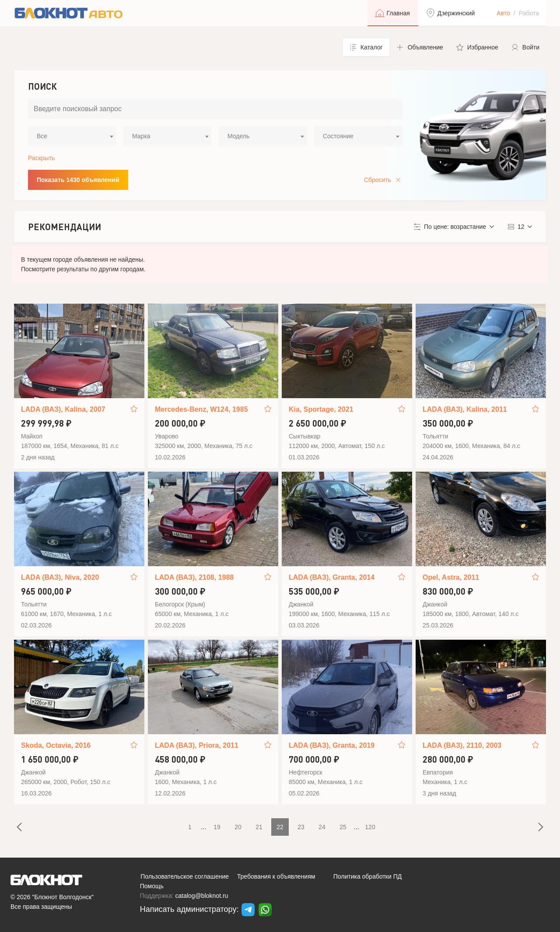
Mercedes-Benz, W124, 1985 (201, 409)
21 (259, 827)
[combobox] (72, 136)
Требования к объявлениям (276, 876)
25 (343, 827)
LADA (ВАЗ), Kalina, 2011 (465, 409)
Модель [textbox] (238, 136)
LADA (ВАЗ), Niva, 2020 (60, 577)
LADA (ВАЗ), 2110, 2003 (462, 745)
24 (322, 827)
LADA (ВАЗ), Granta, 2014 (332, 577)
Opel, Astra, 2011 (451, 577)
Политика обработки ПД (368, 876)
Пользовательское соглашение (185, 876)
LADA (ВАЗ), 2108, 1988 (194, 577)
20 (238, 827)
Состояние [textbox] (338, 136)
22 (280, 827)
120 (370, 827)
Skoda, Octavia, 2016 (56, 745)
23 (301, 827)
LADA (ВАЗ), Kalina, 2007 (63, 409)
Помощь (152, 886)
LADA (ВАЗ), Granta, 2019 (332, 745)
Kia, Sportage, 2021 (321, 409)
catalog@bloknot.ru (202, 896)
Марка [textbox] (141, 136)
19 (217, 827)
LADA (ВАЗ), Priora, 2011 (197, 745)
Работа (529, 13)
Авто (503, 13)
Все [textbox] (42, 136)
